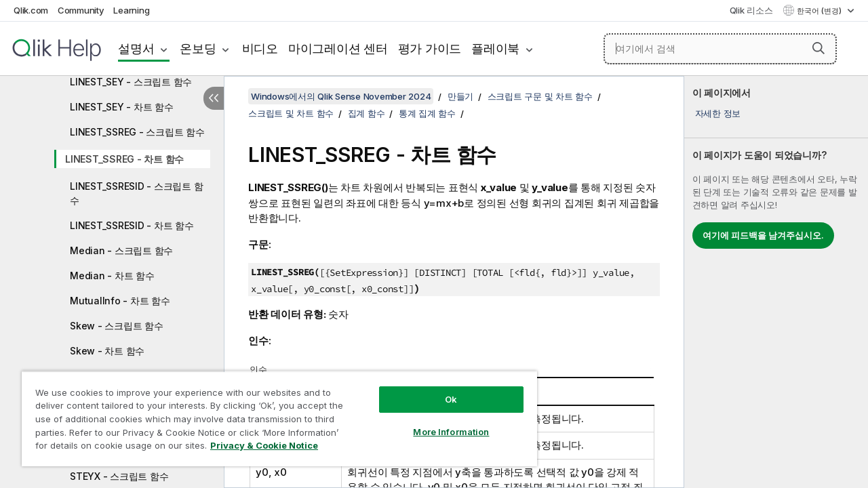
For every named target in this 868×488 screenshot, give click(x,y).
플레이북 (495, 48)
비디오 (260, 48)
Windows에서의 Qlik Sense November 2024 (341, 96)
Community (81, 10)
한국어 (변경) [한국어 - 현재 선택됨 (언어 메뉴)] (820, 11)
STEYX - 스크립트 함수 (119, 476)
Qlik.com (31, 10)
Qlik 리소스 (751, 10)
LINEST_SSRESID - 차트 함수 (132, 225)
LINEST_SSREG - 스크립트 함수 (137, 132)
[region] (273, 413)
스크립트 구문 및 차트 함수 (540, 96)
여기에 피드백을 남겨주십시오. (763, 235)
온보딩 (198, 48)
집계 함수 (367, 113)
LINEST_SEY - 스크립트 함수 (131, 82)
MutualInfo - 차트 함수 (120, 301)
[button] (818, 48)
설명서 (136, 48)
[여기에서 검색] (720, 49)
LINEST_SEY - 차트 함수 (122, 107)
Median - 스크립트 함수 (121, 250)
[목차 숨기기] (214, 98)
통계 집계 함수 (427, 113)
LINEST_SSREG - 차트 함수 (124, 159)
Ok (441, 389)
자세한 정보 (718, 113)
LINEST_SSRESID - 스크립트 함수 (136, 193)
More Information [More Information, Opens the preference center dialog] (441, 422)
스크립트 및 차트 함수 (291, 113)
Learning (131, 10)
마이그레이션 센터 (338, 48)
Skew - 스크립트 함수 (117, 326)
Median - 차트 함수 (112, 276)
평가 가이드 (430, 48)
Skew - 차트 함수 (107, 351)
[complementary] (776, 282)
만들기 (460, 96)
